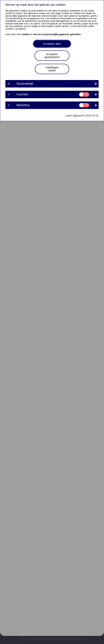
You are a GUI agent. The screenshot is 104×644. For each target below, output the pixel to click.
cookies (26, 34)
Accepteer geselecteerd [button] (52, 56)
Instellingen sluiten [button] (52, 69)
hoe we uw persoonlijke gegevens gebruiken (57, 34)
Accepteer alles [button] (52, 44)
